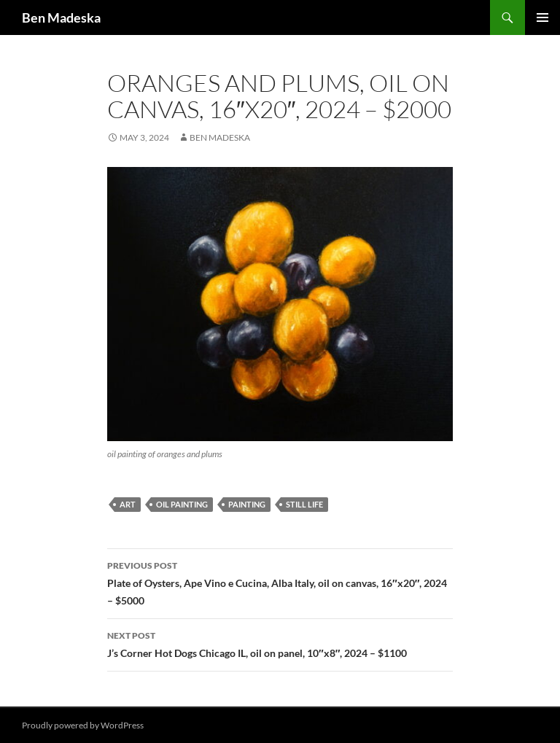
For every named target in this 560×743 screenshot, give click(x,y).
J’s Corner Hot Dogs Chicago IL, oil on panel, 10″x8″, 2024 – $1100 (280, 643)
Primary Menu (542, 17)
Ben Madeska (61, 17)
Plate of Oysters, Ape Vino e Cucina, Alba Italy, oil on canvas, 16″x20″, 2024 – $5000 (280, 582)
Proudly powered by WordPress (83, 725)
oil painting (182, 504)
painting (247, 504)
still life (304, 504)
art (128, 504)
